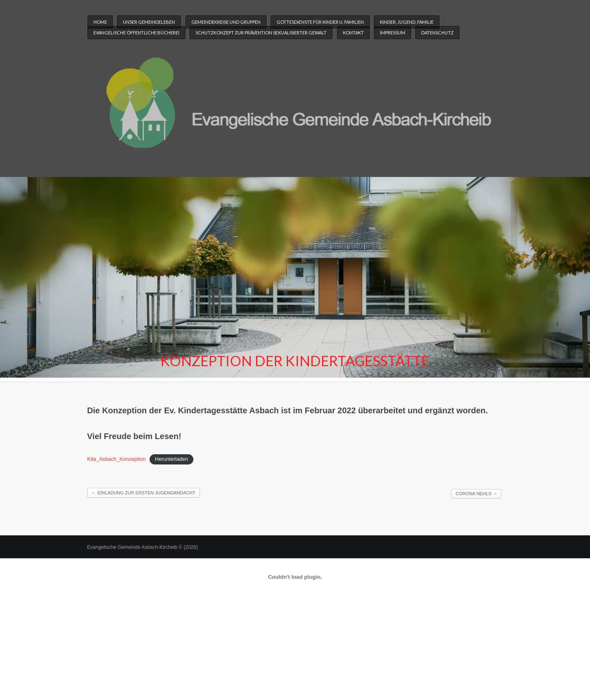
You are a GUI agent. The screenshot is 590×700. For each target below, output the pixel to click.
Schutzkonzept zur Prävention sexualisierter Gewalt (261, 33)
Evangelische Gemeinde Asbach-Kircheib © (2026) (143, 547)
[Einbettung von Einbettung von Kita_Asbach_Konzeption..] (295, 577)
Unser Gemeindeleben (149, 22)
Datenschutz (437, 33)
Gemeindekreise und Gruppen (226, 22)
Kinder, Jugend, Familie (407, 22)
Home (100, 22)
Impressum (393, 33)
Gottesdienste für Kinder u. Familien (320, 22)
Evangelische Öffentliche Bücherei (136, 33)
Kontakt (353, 33)
